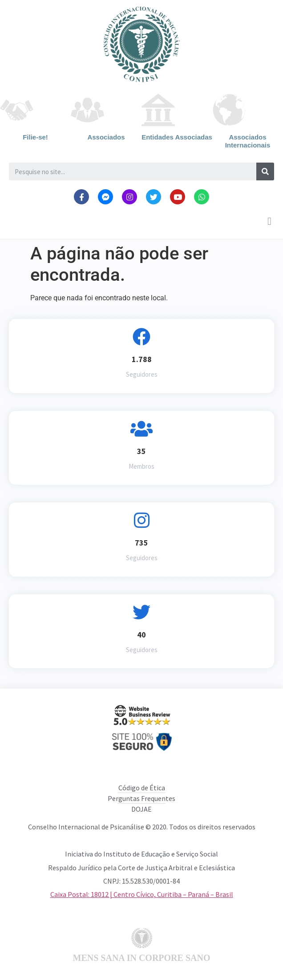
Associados (106, 137)
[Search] (265, 171)
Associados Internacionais (248, 141)
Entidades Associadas (177, 137)
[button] (269, 221)
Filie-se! (35, 137)
